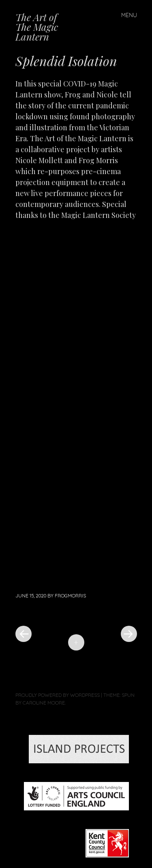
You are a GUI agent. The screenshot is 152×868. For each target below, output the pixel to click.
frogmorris (70, 596)
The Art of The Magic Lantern (37, 27)
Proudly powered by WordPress (58, 695)
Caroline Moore (44, 703)
